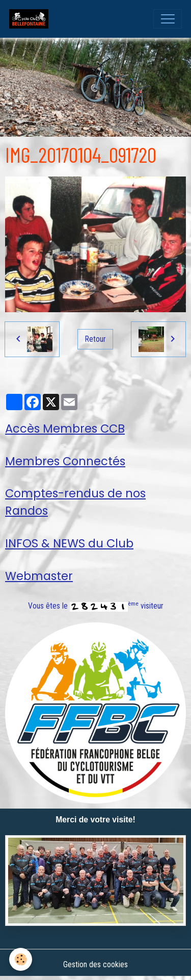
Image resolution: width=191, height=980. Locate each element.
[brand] (31, 19)
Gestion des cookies (95, 964)
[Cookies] (21, 959)
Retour (95, 339)
